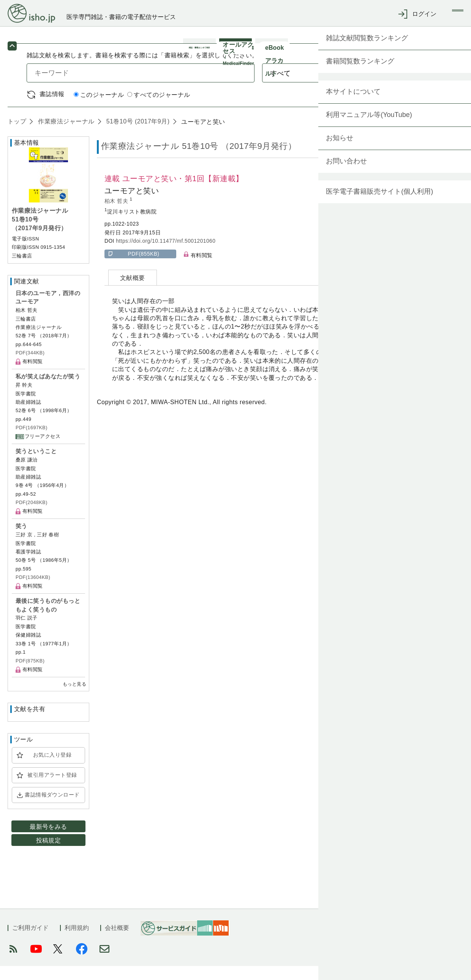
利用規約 (77, 942)
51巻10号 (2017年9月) (137, 135)
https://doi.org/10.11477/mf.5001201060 (166, 255)
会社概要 (117, 942)
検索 (413, 87)
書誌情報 (52, 108)
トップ (17, 135)
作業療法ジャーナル (65, 135)
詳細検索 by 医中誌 (417, 108)
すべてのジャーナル (159, 109)
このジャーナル (99, 109)
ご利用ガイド (30, 942)
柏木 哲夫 (117, 215)
